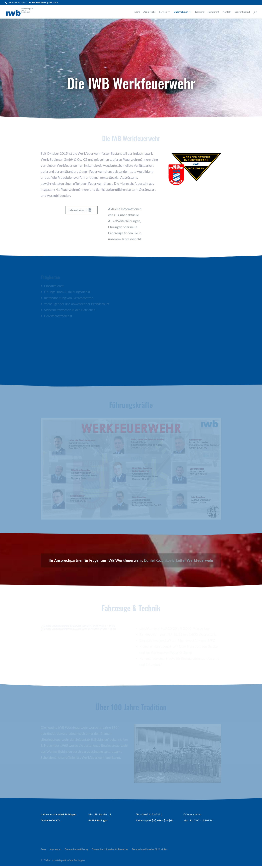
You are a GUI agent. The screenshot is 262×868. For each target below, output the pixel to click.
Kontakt (227, 12)
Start (137, 12)
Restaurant (213, 12)
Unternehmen (181, 12)
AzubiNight (149, 12)
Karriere (200, 12)
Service (163, 12)
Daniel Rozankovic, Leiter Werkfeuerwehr (179, 560)
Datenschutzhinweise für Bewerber (110, 849)
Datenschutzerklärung (76, 849)
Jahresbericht (78, 210)
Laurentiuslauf (242, 12)
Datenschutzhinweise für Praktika (150, 849)
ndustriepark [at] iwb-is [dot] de (155, 820)
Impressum (55, 849)
